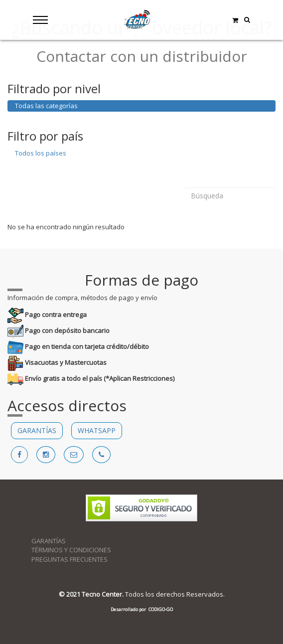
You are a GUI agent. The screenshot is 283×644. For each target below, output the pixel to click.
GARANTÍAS (37, 430)
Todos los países (41, 153)
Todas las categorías (46, 106)
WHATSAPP (97, 430)
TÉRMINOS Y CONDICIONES (71, 550)
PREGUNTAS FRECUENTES (70, 559)
